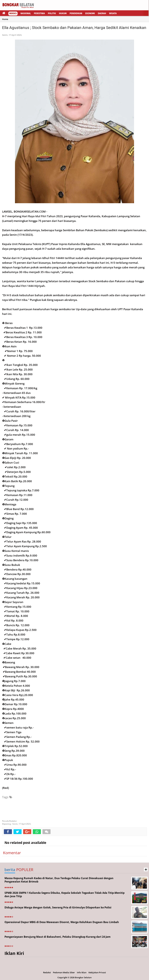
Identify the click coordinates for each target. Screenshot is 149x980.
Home (5, 19)
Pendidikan (76, 13)
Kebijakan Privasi (97, 972)
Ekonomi (90, 13)
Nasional (26, 13)
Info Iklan (82, 972)
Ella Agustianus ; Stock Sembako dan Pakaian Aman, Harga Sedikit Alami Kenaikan (74, 28)
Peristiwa (39, 13)
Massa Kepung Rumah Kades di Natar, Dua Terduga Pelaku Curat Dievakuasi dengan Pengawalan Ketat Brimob (59, 880)
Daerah (102, 13)
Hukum (63, 13)
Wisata (113, 13)
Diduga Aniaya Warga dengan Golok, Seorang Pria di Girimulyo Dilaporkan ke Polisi (58, 907)
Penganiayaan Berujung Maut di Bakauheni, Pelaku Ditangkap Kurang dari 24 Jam (58, 937)
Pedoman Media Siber (64, 972)
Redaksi (47, 972)
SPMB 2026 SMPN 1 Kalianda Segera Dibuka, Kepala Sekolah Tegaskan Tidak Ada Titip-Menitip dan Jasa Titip (65, 894)
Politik (52, 13)
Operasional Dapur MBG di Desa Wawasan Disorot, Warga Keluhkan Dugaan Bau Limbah (62, 922)
